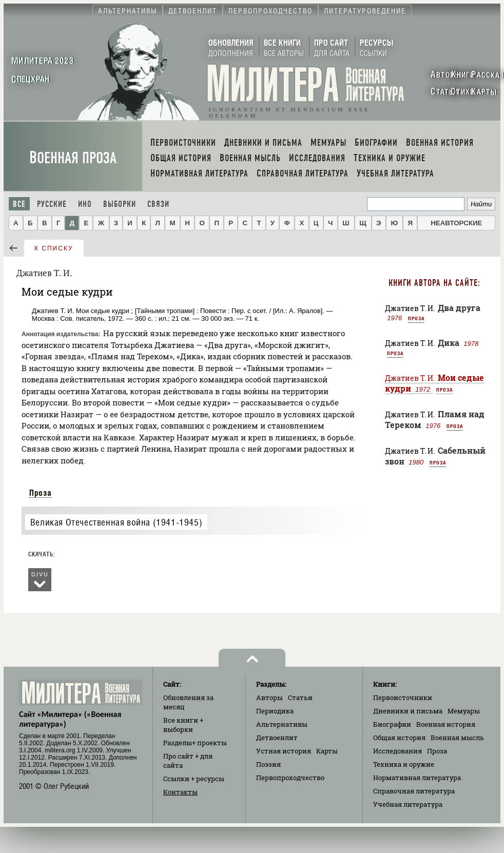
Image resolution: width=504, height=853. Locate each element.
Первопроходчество (290, 778)
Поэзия (268, 764)
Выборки (120, 204)
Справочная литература (414, 791)
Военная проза (73, 158)
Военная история (446, 724)
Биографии (392, 724)
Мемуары (464, 711)
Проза (41, 493)
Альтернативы (282, 724)
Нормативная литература (417, 778)
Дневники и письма (408, 711)
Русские (52, 204)
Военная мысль (457, 738)
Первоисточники (403, 697)
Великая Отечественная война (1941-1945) (116, 522)
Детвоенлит (277, 738)
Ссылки (194, 779)
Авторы (269, 697)
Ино (85, 204)
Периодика (275, 711)
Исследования (398, 751)
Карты (327, 751)
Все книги (183, 725)
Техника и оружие (404, 764)
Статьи (300, 697)
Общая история (399, 738)
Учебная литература (408, 804)
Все (19, 204)
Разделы (195, 743)
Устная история (284, 751)
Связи (158, 204)
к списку (54, 248)
